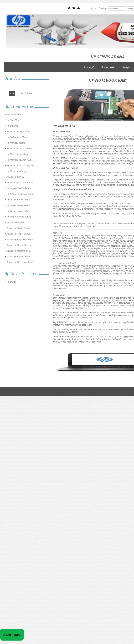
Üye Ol (93, 8)
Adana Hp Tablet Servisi (19, 228)
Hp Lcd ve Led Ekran (17, 137)
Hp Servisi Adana (15, 222)
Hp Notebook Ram (16, 143)
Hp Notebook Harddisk (18, 131)
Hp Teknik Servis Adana (18, 200)
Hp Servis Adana (15, 114)
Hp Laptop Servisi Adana (19, 188)
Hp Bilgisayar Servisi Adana (20, 194)
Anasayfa (89, 67)
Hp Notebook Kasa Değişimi (21, 166)
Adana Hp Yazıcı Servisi (19, 234)
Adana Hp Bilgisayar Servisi (20, 239)
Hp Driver (11, 282)
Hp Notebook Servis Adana (20, 183)
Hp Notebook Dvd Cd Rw (19, 149)
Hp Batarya (12, 126)
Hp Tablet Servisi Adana (19, 205)
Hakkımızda (108, 67)
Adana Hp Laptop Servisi (19, 256)
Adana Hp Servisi (15, 177)
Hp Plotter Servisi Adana (19, 217)
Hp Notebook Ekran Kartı (19, 160)
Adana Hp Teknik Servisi (19, 245)
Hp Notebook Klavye (17, 171)
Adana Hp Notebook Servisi (20, 262)
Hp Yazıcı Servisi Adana (19, 211)
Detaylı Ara (27, 93)
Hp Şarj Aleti (13, 120)
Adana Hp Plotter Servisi (19, 251)
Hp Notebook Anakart (17, 154)
